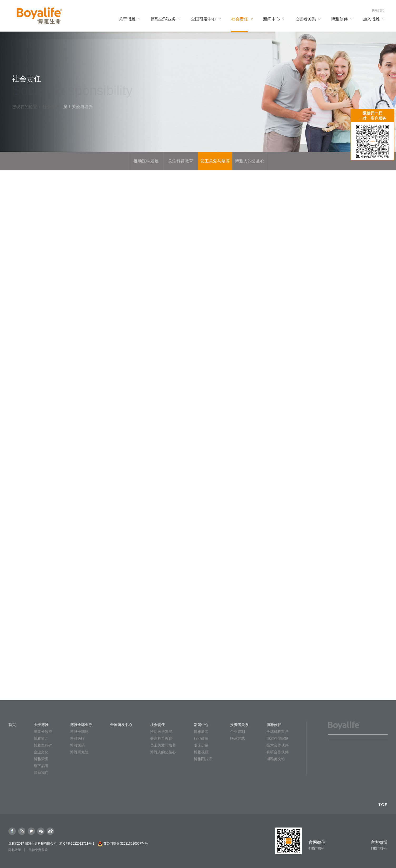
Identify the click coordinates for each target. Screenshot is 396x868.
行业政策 (201, 738)
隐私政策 (15, 850)
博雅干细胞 (79, 732)
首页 (12, 725)
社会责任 (52, 107)
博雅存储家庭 (278, 738)
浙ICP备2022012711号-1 (77, 844)
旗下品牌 (41, 766)
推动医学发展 (161, 732)
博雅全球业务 (81, 725)
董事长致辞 (43, 732)
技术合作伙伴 (278, 745)
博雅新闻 (201, 732)
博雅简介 (41, 738)
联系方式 (237, 738)
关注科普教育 (161, 738)
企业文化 (41, 752)
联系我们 (378, 10)
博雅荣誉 (41, 759)
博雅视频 (201, 752)
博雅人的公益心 (163, 752)
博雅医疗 (77, 738)
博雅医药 (77, 745)
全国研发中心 (121, 725)
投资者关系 (239, 725)
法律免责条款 (38, 850)
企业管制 (237, 732)
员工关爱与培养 (163, 745)
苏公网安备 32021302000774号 (126, 844)
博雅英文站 (276, 759)
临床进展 (201, 745)
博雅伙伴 (274, 725)
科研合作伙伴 (278, 752)
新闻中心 (201, 725)
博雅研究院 (79, 752)
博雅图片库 (203, 759)
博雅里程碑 (43, 745)
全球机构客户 (278, 732)
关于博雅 (41, 725)
